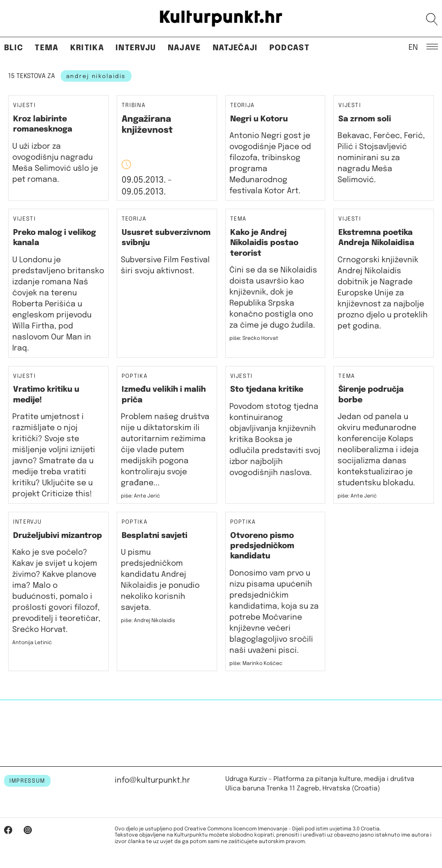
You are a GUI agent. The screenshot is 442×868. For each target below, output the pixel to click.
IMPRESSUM (27, 781)
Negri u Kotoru (259, 119)
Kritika (87, 48)
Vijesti (24, 106)
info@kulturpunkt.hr (152, 780)
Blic (14, 48)
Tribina (134, 106)
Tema (47, 48)
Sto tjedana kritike (267, 389)
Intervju (136, 48)
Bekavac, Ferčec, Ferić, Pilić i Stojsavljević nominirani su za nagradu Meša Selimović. (381, 158)
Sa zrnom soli (365, 119)
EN (413, 47)
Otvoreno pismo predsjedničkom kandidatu (262, 546)
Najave (184, 48)
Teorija (243, 106)
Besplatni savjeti (154, 536)
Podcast (289, 48)
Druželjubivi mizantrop (58, 536)
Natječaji (235, 48)
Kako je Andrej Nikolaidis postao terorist (264, 243)
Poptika (135, 376)
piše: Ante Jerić (140, 496)
